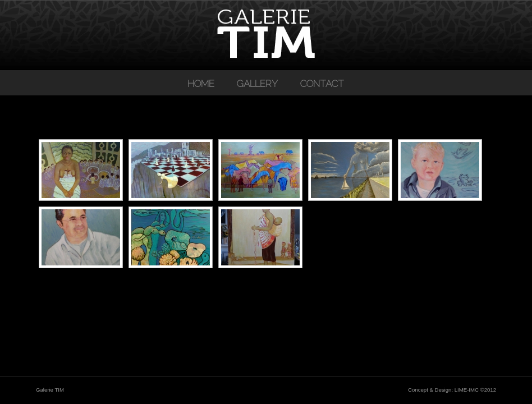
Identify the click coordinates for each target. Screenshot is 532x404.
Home (201, 84)
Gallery (257, 84)
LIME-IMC (467, 390)
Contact (322, 84)
